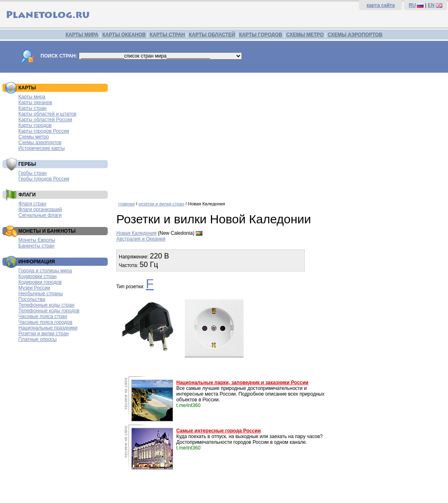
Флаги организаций (40, 209)
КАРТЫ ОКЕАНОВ (124, 35)
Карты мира (32, 97)
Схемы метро (34, 137)
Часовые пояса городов (45, 322)
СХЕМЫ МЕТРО (305, 35)
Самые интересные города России (218, 431)
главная (126, 204)
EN (431, 5)
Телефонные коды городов (49, 311)
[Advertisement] (280, 134)
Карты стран (32, 108)
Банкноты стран (36, 246)
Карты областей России (45, 120)
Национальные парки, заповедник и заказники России (242, 383)
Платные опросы (38, 339)
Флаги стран (32, 204)
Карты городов (35, 125)
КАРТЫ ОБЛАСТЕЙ (212, 35)
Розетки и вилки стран (43, 334)
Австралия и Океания (141, 239)
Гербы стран (32, 173)
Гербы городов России (44, 179)
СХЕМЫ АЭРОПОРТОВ (355, 35)
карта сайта (380, 5)
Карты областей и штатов (47, 114)
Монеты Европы (37, 240)
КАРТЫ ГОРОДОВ (261, 35)
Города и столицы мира (45, 271)
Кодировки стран (38, 276)
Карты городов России (44, 131)
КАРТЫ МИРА (82, 35)
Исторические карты (42, 148)
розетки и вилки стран (161, 204)
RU (412, 5)
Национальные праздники (48, 328)
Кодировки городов (40, 282)
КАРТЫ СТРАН (167, 35)
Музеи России (34, 288)
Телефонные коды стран (46, 305)
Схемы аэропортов (40, 142)
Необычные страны (41, 294)
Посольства (32, 299)
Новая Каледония (136, 233)
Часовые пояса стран (43, 316)
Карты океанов (35, 102)
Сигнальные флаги (40, 215)
